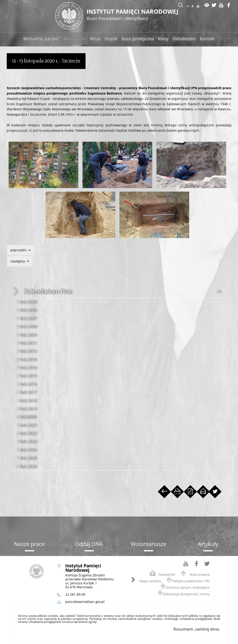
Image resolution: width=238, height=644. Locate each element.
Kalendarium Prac (48, 291)
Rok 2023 (29, 441)
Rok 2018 (29, 400)
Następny (16, 260)
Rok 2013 (29, 359)
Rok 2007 (29, 318)
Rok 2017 (29, 392)
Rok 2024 (29, 450)
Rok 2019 (29, 409)
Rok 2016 (29, 384)
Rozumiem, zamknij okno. (197, 629)
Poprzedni (17, 249)
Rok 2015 (29, 376)
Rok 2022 (29, 433)
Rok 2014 (29, 368)
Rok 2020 (28, 417)
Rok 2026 (29, 466)
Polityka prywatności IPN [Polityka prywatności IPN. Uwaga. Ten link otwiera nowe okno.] (191, 581)
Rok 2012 (29, 351)
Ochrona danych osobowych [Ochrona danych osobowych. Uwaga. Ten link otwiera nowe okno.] (188, 587)
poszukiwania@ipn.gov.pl (85, 602)
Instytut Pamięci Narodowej (135, 15)
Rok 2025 (29, 458)
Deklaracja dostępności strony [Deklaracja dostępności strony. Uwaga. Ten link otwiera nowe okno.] (186, 594)
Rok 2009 (29, 335)
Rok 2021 (29, 425)
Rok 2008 (29, 326)
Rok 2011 (29, 343)
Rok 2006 (29, 310)
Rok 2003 (29, 302)
